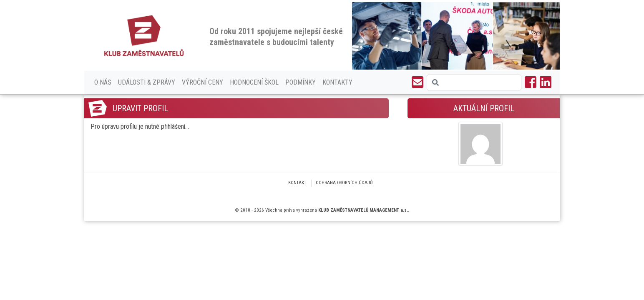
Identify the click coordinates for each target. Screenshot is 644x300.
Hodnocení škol (254, 82)
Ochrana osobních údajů (344, 183)
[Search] (474, 82)
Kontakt (297, 183)
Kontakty (337, 82)
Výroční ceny (203, 82)
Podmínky (301, 82)
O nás (103, 82)
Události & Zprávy (147, 82)
